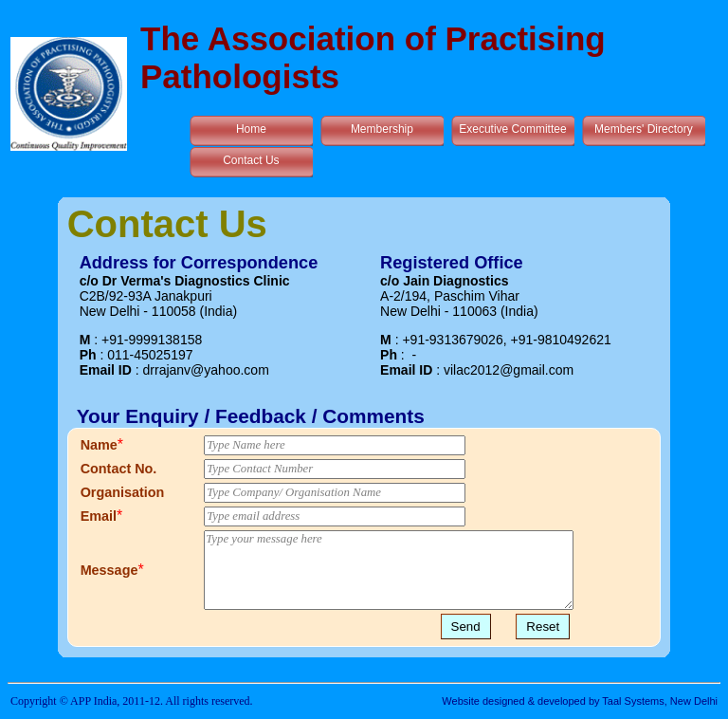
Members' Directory (644, 129)
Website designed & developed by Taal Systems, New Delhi (580, 701)
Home (251, 129)
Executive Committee (512, 129)
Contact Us (251, 160)
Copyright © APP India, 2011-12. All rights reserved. (132, 701)
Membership (382, 129)
